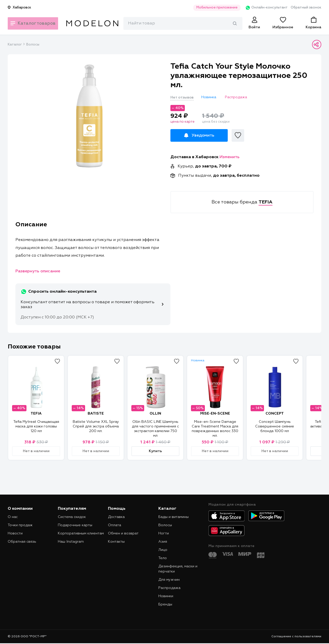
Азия (163, 542)
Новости (15, 533)
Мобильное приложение (212, 8)
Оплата (115, 525)
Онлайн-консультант (263, 8)
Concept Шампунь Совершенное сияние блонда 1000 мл (275, 426)
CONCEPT (275, 414)
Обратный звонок (306, 8)
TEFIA (36, 414)
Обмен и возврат (123, 533)
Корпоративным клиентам (81, 533)
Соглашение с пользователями (296, 637)
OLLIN (155, 414)
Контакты (116, 542)
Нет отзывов (182, 97)
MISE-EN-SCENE (215, 414)
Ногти (164, 533)
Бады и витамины (173, 517)
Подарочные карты (75, 525)
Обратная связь (22, 542)
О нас (13, 517)
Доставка (116, 517)
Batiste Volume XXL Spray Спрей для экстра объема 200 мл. (96, 426)
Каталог (15, 45)
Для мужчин (169, 580)
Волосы (33, 45)
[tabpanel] (89, 116)
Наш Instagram (71, 542)
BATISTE (96, 414)
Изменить (230, 157)
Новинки (166, 596)
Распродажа (169, 588)
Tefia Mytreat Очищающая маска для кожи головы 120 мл (36, 426)
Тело (163, 558)
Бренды (165, 604)
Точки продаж (20, 525)
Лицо (163, 550)
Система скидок (72, 517)
